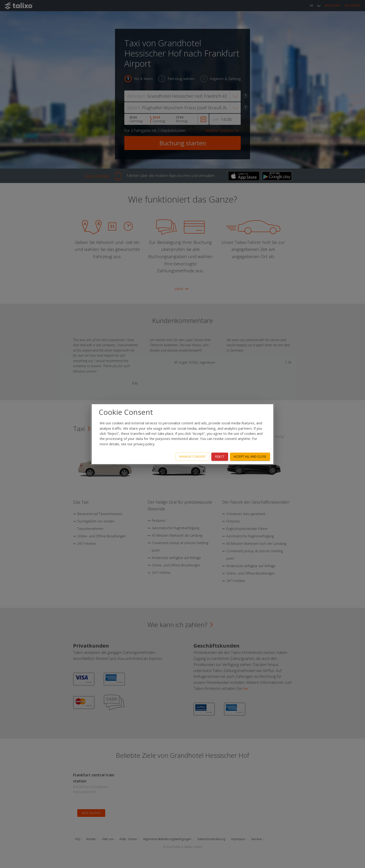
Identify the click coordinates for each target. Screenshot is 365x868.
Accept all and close (250, 456)
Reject (220, 456)
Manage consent (193, 456)
